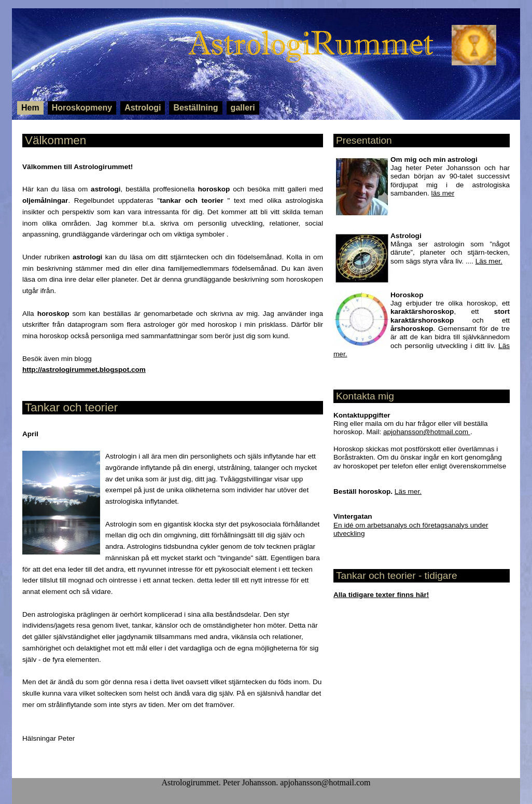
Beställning (195, 108)
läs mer (443, 193)
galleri (243, 108)
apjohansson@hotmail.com (427, 432)
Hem (30, 108)
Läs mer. (489, 261)
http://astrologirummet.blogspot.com (84, 370)
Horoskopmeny (82, 108)
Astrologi (143, 108)
